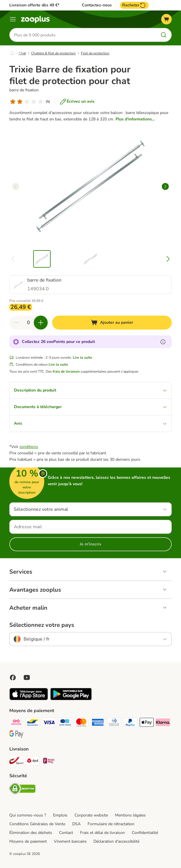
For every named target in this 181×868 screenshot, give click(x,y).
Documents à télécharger (90, 407)
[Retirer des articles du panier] (16, 323)
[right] (165, 186)
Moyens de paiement (28, 841)
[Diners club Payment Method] (114, 723)
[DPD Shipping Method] (33, 762)
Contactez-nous (97, 5)
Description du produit (90, 390)
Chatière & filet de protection (53, 53)
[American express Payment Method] (98, 723)
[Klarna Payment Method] (163, 723)
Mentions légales (130, 815)
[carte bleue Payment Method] (65, 723)
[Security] (22, 790)
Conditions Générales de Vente (37, 824)
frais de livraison (66, 371)
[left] (16, 186)
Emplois (60, 815)
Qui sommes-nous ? (28, 815)
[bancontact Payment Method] (33, 723)
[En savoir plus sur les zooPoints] (163, 342)
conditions (29, 447)
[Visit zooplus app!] (29, 699)
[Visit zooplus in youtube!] (27, 677)
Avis (90, 423)
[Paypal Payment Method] (130, 723)
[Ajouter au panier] (112, 323)
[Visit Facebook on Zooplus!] (13, 677)
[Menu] (13, 19)
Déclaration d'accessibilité (116, 841)
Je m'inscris (90, 544)
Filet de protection (95, 53)
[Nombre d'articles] (29, 323)
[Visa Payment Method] (49, 723)
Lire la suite (82, 357)
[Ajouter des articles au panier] (41, 323)
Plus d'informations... (135, 119)
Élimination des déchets (31, 833)
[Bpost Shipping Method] (16, 762)
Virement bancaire (70, 841)
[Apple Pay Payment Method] (147, 723)
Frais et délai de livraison (102, 833)
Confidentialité (145, 833)
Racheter (134, 5)
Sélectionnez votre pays (42, 625)
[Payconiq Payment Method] (16, 723)
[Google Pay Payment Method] (16, 735)
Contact (66, 833)
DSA (76, 824)
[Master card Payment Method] (81, 723)
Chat (22, 53)
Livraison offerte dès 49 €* (34, 5)
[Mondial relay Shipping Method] (49, 762)
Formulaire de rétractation (111, 824)
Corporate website (91, 815)
